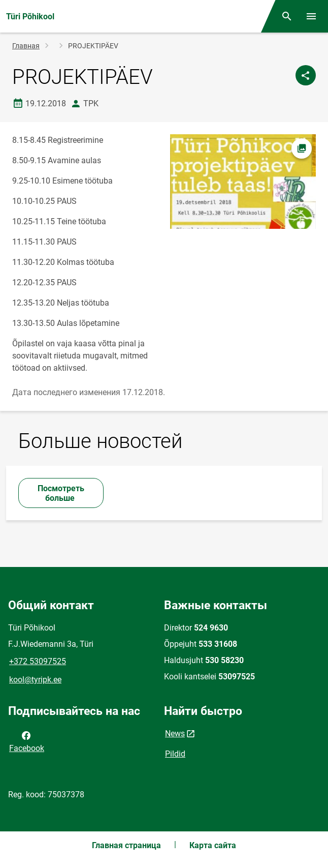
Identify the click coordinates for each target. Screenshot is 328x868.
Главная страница (126, 845)
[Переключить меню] (311, 16)
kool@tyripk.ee (35, 680)
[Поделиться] (306, 75)
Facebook (27, 741)
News (175, 734)
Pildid (175, 754)
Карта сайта (213, 845)
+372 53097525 (38, 661)
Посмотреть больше (61, 493)
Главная (26, 46)
